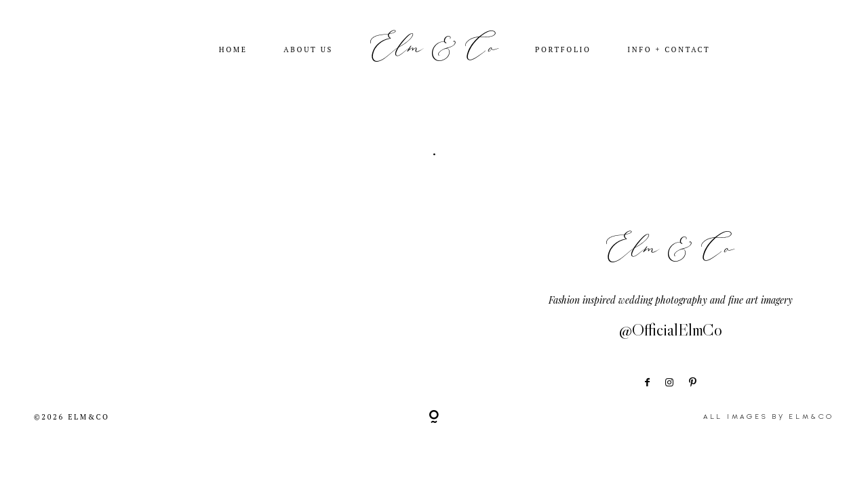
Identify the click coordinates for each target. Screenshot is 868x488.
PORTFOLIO (563, 50)
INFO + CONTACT (669, 50)
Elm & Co (434, 49)
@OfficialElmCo (671, 330)
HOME (233, 50)
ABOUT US (308, 50)
